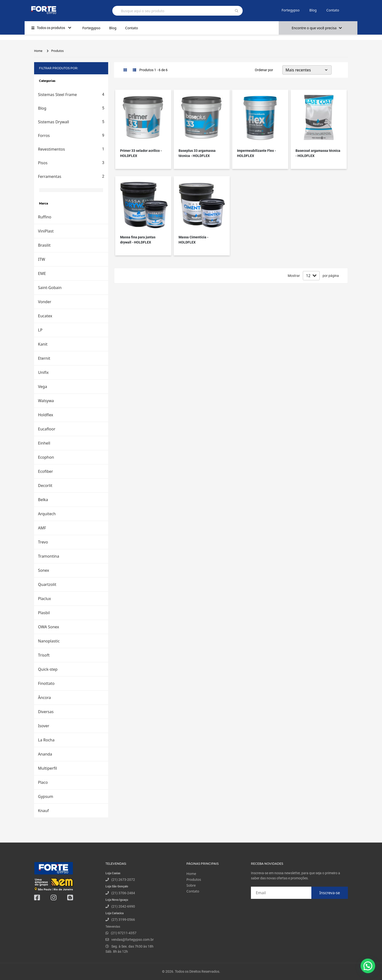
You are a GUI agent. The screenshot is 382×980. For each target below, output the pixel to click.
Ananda (45, 754)
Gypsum (46, 796)
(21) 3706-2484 (123, 893)
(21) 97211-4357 (124, 933)
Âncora (44, 698)
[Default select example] (307, 70)
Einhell (44, 443)
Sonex (44, 570)
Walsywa (46, 401)
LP (40, 330)
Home (38, 51)
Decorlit (45, 485)
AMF (42, 528)
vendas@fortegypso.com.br (130, 940)
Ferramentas (71, 176)
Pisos (71, 163)
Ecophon (46, 457)
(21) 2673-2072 (123, 880)
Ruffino (45, 217)
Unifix (43, 372)
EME (42, 273)
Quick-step (48, 669)
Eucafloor (47, 429)
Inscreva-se (330, 893)
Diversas (46, 712)
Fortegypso (291, 10)
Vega (43, 387)
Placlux (44, 599)
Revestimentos (71, 149)
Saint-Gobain (50, 288)
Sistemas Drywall (71, 122)
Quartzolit (47, 584)
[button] (368, 966)
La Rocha (46, 740)
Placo (43, 782)
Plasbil (44, 613)
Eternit (44, 358)
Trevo (43, 542)
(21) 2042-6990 (123, 906)
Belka (43, 500)
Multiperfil (48, 768)
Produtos (57, 51)
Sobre (191, 885)
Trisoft (44, 655)
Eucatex (45, 316)
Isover (44, 726)
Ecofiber (45, 471)
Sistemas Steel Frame (71, 95)
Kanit (43, 344)
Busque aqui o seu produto (143, 11)
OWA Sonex (48, 627)
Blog (313, 10)
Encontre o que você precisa (317, 28)
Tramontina (49, 556)
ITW (42, 259)
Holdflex (46, 415)
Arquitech (47, 514)
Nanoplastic (49, 641)
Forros (71, 136)
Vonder (45, 302)
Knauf (43, 811)
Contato (333, 10)
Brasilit (44, 245)
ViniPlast (46, 231)
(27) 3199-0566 (123, 920)
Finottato (46, 683)
